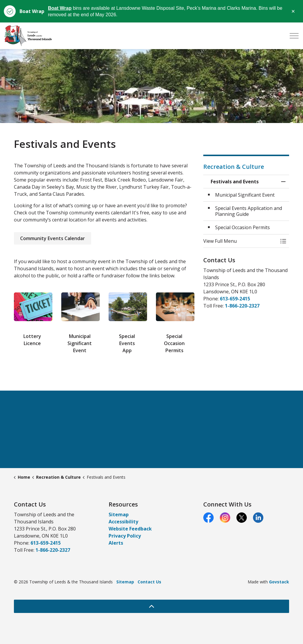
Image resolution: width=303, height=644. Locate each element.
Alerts (116, 543)
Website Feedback (130, 529)
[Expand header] (294, 36)
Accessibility (123, 522)
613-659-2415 (235, 299)
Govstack (279, 582)
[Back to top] (151, 606)
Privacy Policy (125, 536)
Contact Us (149, 582)
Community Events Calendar (53, 238)
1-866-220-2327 (242, 306)
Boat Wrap (60, 8)
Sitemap (119, 514)
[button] (240, 241)
